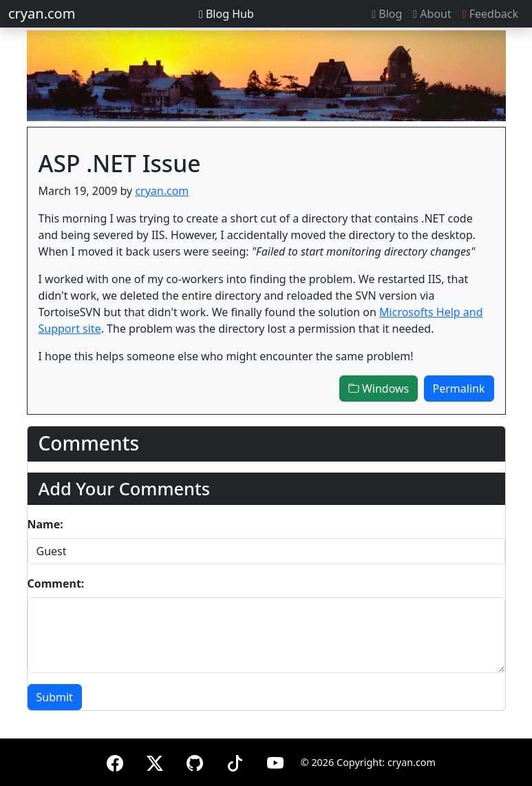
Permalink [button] (459, 389)
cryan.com (42, 13)
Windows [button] (379, 389)
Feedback (490, 14)
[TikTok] (235, 761)
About (432, 14)
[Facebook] (115, 761)
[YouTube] (275, 761)
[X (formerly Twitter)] (155, 761)
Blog (387, 14)
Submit (55, 697)
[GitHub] (195, 761)
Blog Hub (226, 14)
